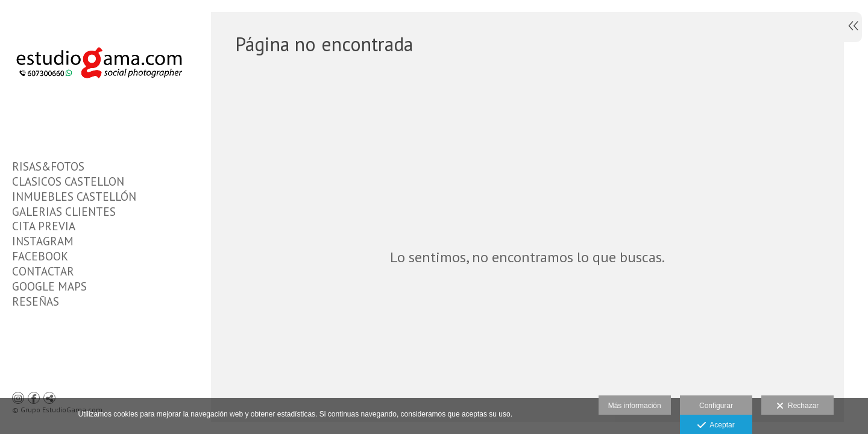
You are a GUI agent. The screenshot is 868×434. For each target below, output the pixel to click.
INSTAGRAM (43, 241)
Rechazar (797, 406)
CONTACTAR (43, 271)
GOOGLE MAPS (49, 286)
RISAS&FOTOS (48, 166)
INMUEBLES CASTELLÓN (74, 197)
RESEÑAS (36, 301)
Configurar (716, 406)
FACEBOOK (40, 256)
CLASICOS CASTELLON (68, 181)
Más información (635, 406)
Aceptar (716, 426)
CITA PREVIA (44, 226)
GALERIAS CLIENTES (64, 212)
